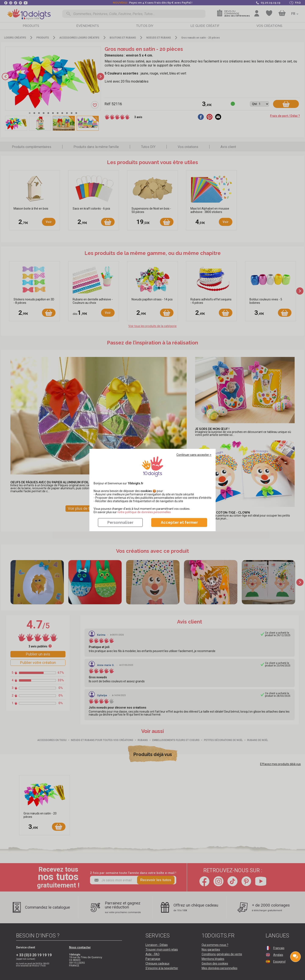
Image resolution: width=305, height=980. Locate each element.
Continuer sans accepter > (194, 455)
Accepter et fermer (179, 522)
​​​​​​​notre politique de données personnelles (144, 512)
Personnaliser (120, 522)
